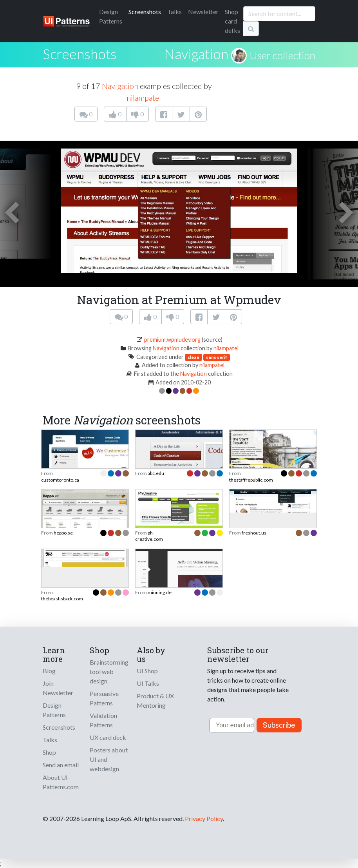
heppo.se (63, 533)
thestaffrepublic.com (251, 480)
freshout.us (254, 533)
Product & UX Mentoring (155, 700)
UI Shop (147, 671)
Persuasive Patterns (104, 698)
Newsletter (203, 12)
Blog (49, 671)
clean (193, 357)
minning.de (160, 592)
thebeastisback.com (62, 599)
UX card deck (108, 737)
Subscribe (279, 725)
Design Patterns (54, 710)
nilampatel (144, 98)
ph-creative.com (149, 536)
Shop (49, 752)
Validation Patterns (103, 720)
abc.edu (156, 473)
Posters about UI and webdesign (109, 759)
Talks (174, 12)
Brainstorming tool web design (109, 671)
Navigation (196, 54)
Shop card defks (232, 21)
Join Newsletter (58, 688)
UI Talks (148, 683)
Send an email (61, 765)
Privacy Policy (204, 818)
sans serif (217, 357)
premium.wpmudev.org (172, 340)
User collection (282, 55)
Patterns (111, 16)
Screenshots (145, 12)
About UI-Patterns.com (61, 782)
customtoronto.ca (60, 480)
